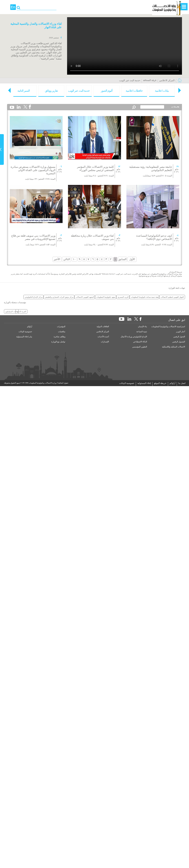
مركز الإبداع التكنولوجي (34, 297)
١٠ (74, 259)
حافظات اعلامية (134, 91)
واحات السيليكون (12, 311)
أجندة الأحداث (103, 337)
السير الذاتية (24, 91)
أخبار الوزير (181, 332)
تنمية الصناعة (142, 332)
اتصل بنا (182, 383)
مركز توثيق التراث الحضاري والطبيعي (59, 297)
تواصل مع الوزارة (58, 342)
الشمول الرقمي (179, 342)
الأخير (57, 259)
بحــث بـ (175, 107)
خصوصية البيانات (25, 332)
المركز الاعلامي (167, 80)
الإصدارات (105, 342)
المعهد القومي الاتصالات (85, 297)
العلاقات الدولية (103, 327)
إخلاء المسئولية (144, 383)
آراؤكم (30, 327)
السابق (122, 259)
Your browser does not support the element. (125, 46)
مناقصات (62, 332)
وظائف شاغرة (60, 337)
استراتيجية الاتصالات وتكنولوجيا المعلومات (168, 327)
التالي (67, 259)
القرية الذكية (21, 311)
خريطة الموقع (160, 383)
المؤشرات (61, 327)
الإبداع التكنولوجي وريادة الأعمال (134, 337)
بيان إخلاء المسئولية (24, 337)
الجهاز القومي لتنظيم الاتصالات (172, 297)
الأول (132, 259)
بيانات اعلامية (162, 91)
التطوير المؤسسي (140, 347)
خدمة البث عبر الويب (130, 80)
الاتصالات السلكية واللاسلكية (173, 347)
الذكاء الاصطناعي (140, 342)
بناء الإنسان (142, 327)
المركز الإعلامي (103, 332)
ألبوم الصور (107, 91)
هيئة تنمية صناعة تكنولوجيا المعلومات (145, 297)
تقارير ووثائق (51, 91)
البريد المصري (123, 297)
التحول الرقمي (179, 337)
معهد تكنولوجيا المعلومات (106, 297)
